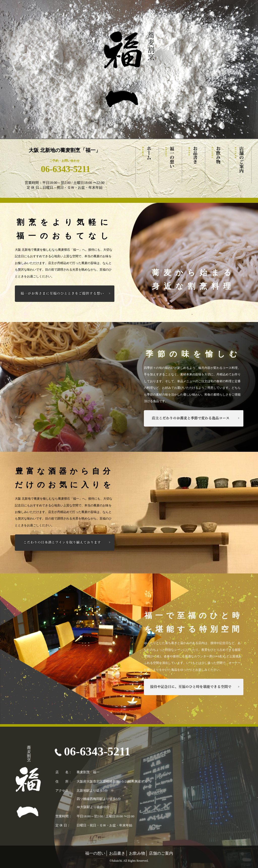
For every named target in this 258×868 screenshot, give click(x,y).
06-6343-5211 (64, 169)
